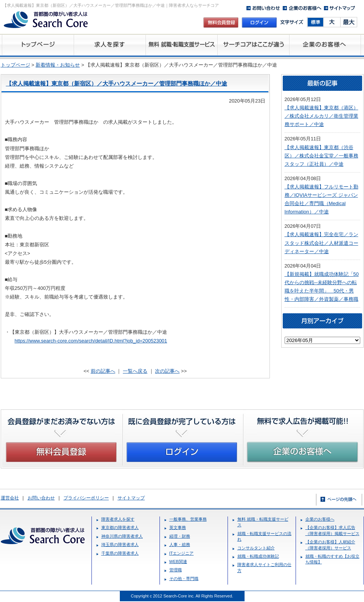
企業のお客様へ (320, 519)
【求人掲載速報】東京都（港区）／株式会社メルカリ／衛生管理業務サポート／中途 (321, 116)
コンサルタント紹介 (256, 548)
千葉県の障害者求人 (120, 553)
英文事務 (178, 527)
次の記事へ (167, 371)
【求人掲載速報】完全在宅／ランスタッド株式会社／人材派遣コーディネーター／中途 (321, 243)
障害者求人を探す (118, 519)
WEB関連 (178, 562)
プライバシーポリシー (86, 498)
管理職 (176, 570)
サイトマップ (131, 498)
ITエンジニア (182, 553)
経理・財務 (180, 536)
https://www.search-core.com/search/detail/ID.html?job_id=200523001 (91, 341)
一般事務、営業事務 (188, 519)
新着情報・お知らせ (58, 65)
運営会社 (10, 498)
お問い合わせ (41, 498)
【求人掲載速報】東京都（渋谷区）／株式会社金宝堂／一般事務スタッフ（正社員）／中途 (321, 156)
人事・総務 (180, 544)
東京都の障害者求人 (120, 527)
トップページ (15, 65)
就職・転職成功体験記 (258, 556)
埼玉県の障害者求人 (120, 544)
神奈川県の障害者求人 (122, 536)
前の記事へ (103, 371)
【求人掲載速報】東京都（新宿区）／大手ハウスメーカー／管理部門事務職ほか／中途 (117, 83)
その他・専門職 (184, 579)
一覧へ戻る (135, 371)
